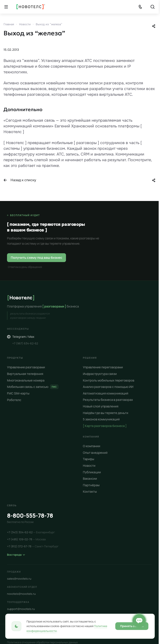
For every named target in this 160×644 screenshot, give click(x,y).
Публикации (92, 472)
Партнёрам (91, 485)
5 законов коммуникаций (101, 419)
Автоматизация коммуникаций (106, 393)
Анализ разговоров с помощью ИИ (108, 387)
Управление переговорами (103, 367)
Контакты (90, 491)
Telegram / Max (21, 337)
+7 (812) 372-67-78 (33, 546)
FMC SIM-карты (18, 393)
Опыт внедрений (95, 453)
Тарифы (89, 459)
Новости (89, 466)
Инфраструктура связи (100, 374)
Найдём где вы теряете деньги (106, 413)
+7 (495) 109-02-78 (26, 539)
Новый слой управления (101, 406)
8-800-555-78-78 (30, 516)
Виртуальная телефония (25, 374)
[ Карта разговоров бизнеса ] (105, 426)
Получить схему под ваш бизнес (36, 258)
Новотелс (21, 298)
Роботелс (14, 400)
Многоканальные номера (26, 380)
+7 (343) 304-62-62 (31, 532)
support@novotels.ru (21, 609)
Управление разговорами (26, 367)
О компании (92, 446)
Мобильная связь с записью (33, 387)
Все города (16, 555)
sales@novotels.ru (19, 579)
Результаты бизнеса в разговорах (108, 400)
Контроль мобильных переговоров (109, 380)
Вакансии (90, 478)
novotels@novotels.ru (21, 594)
